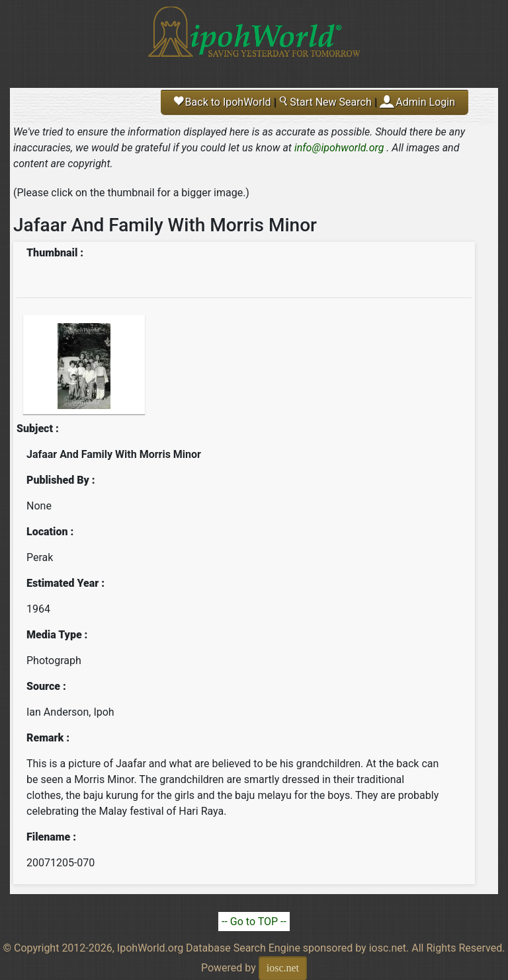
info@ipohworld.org (339, 148)
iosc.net (283, 968)
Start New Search (325, 102)
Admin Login (425, 102)
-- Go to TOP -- (254, 922)
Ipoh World (254, 40)
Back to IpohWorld (223, 102)
